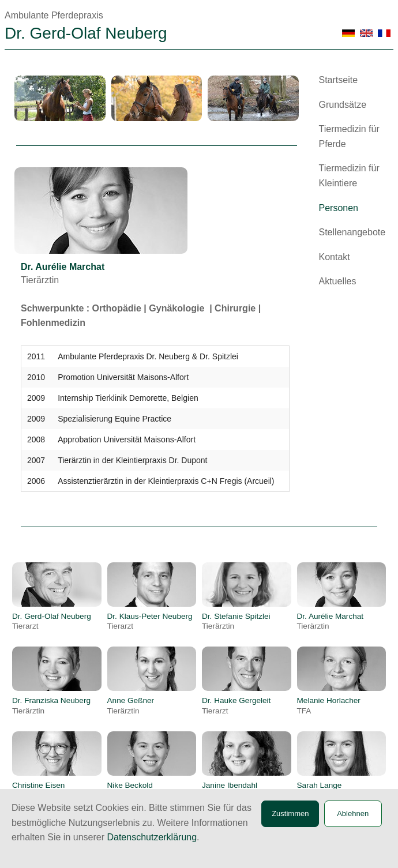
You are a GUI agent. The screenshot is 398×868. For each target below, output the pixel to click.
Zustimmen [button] (290, 813)
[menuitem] (353, 85)
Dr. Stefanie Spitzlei (236, 621)
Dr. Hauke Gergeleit (236, 705)
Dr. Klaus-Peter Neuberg (150, 621)
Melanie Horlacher (329, 705)
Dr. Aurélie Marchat (331, 621)
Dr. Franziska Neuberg (51, 705)
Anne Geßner (131, 705)
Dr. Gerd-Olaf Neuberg (52, 621)
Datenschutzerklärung (152, 837)
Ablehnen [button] (353, 813)
